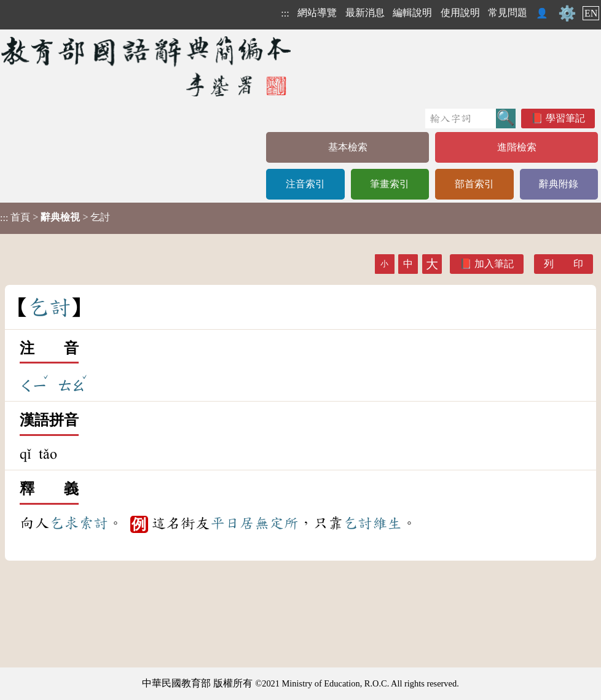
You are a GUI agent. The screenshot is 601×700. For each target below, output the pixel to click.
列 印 (564, 264)
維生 (387, 523)
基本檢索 (348, 147)
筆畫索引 (390, 184)
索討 (93, 523)
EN (591, 13)
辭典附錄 (559, 184)
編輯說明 (412, 13)
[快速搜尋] (461, 119)
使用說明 (460, 13)
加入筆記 (494, 264)
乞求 (64, 523)
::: (285, 13)
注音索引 (305, 184)
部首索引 (474, 184)
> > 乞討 (55, 217)
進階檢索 (517, 147)
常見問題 (508, 13)
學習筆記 (565, 118)
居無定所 (269, 523)
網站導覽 (317, 13)
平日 (225, 523)
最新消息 (365, 13)
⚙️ (567, 14)
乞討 (358, 523)
